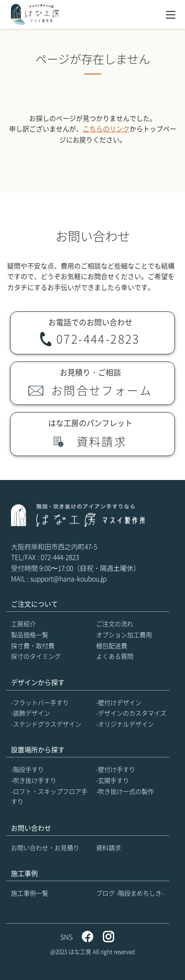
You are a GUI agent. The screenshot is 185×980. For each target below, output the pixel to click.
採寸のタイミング (36, 656)
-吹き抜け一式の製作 (125, 791)
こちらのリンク (106, 128)
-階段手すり (27, 769)
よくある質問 (115, 656)
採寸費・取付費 (33, 645)
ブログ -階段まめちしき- (130, 893)
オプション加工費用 (124, 634)
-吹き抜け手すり (34, 780)
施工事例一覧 (30, 893)
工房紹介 (23, 623)
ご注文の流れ (115, 623)
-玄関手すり (113, 780)
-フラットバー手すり (40, 702)
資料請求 (109, 847)
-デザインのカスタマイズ (131, 713)
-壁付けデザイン (119, 702)
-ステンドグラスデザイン (46, 724)
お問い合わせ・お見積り (45, 847)
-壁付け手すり (116, 769)
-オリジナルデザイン (125, 724)
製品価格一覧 (30, 634)
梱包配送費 (112, 645)
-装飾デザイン (31, 713)
